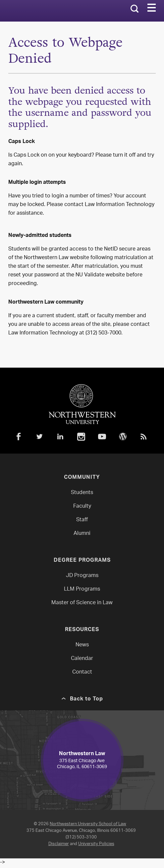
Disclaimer (59, 844)
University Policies (96, 844)
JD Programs (82, 576)
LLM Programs (82, 589)
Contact (82, 672)
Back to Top (86, 699)
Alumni (82, 534)
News (82, 645)
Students (82, 493)
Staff (82, 520)
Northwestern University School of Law (88, 824)
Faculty (82, 506)
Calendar (82, 659)
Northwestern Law (37, 11)
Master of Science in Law (82, 603)
